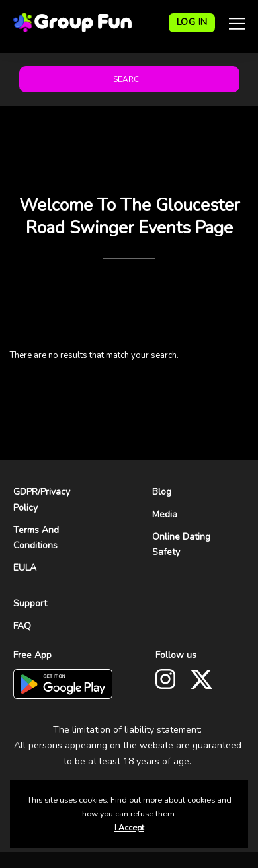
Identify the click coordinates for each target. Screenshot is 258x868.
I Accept (129, 828)
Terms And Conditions (36, 538)
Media (165, 514)
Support (30, 603)
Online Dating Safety (181, 545)
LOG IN (192, 22)
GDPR (25, 492)
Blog (162, 492)
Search (129, 79)
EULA (25, 568)
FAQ (22, 626)
